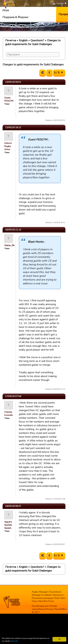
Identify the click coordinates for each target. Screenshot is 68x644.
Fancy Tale (37, 601)
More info (15, 641)
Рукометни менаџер (42, 598)
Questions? (37, 40)
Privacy (50, 609)
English (23, 40)
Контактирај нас (40, 606)
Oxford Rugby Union (8, 146)
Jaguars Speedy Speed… (8, 525)
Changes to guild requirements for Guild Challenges (33, 42)
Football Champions (53, 595)
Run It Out (49, 601)
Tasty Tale (59, 598)
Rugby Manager (40, 592)
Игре (6, 10)
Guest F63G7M (9, 99)
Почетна (11, 40)
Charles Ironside (8, 414)
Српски (58, 4)
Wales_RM (10, 245)
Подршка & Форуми (15, 17)
